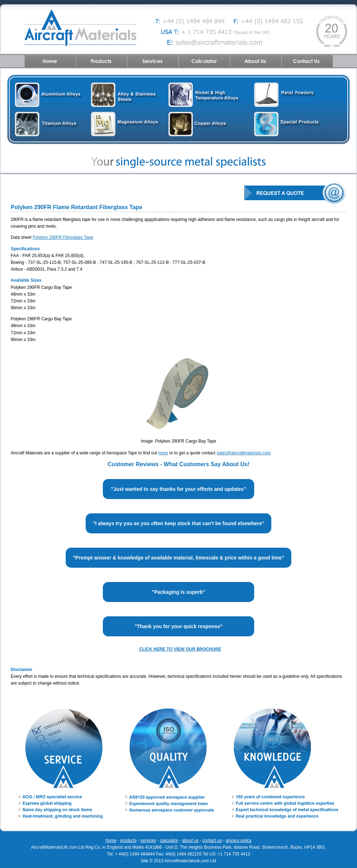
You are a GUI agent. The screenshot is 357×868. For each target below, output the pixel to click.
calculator (169, 840)
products (129, 840)
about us (190, 840)
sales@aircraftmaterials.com (244, 453)
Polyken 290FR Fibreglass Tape (63, 237)
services (148, 840)
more (163, 453)
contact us (212, 840)
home (111, 840)
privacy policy (238, 840)
